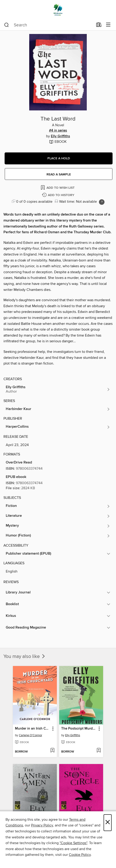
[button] (59, 158)
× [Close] (108, 823)
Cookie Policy (80, 855)
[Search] (7, 25)
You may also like (25, 657)
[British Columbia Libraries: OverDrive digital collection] (58, 10)
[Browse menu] (108, 25)
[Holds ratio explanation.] (102, 202)
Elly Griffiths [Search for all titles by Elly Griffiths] (60, 136)
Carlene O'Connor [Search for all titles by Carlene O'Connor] (30, 735)
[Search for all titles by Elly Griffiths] (58, 389)
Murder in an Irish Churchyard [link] (33, 729)
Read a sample (59, 174)
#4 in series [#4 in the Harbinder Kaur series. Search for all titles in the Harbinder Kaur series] (58, 131)
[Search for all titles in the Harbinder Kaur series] (58, 409)
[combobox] (49, 25)
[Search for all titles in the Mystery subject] (58, 526)
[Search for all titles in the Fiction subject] (58, 506)
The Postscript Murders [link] (79, 729)
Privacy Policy (42, 825)
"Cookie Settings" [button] (73, 843)
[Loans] (99, 26)
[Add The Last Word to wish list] (58, 187)
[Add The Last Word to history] (59, 195)
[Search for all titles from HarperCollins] (58, 427)
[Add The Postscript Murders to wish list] (99, 751)
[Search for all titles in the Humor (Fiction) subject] (58, 536)
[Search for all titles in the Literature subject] (58, 516)
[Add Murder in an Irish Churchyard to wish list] (52, 751)
